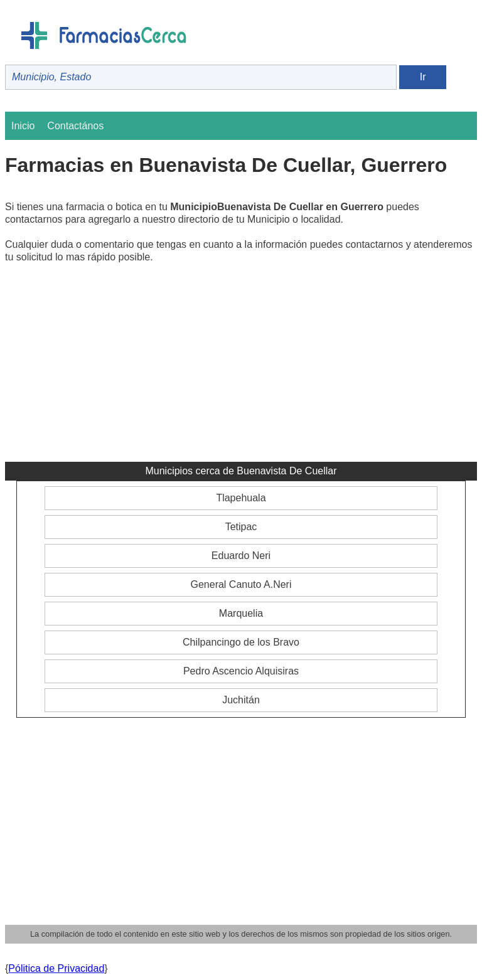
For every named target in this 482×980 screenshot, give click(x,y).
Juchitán (241, 700)
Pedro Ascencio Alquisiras (241, 671)
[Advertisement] (241, 368)
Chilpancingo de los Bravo (241, 642)
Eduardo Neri (241, 556)
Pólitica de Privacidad (56, 968)
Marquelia (241, 613)
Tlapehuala (241, 498)
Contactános (75, 126)
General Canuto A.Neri (241, 584)
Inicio (23, 126)
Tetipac (241, 527)
